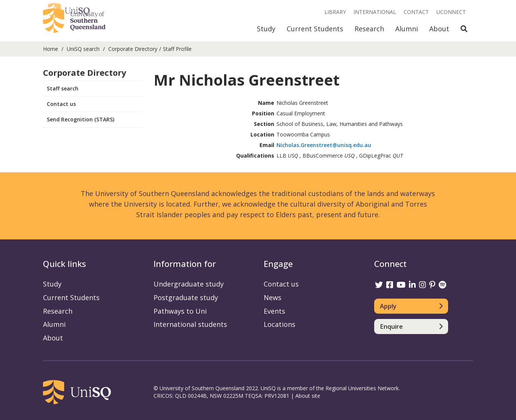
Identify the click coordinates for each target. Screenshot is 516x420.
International (375, 12)
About (439, 29)
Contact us (61, 104)
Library (335, 12)
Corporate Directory (133, 49)
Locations (279, 324)
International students (190, 324)
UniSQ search (83, 49)
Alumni (407, 29)
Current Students (315, 29)
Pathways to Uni (180, 311)
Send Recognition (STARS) (81, 119)
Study (266, 29)
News (273, 297)
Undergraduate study (189, 284)
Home (51, 49)
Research (369, 29)
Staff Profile (177, 49)
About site (308, 396)
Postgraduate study (186, 297)
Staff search (63, 88)
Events (274, 311)
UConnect (451, 12)
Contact (416, 12)
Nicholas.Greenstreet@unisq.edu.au (324, 145)
